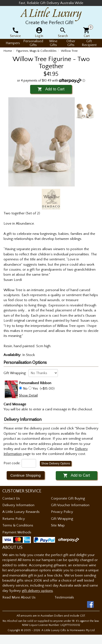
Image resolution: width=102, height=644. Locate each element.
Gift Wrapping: (15, 373)
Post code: (12, 463)
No (25, 389)
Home (8, 51)
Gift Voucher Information (70, 505)
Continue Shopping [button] (26, 475)
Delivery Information (18, 505)
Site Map (58, 525)
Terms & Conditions (18, 525)
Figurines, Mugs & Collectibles (36, 51)
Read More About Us (19, 597)
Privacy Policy (62, 512)
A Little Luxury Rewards (21, 512)
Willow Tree (69, 51)
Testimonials (64, 597)
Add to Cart (51, 89)
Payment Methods (17, 532)
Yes (35, 389)
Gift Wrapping (62, 519)
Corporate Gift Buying (68, 498)
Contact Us (11, 498)
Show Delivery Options (56, 464)
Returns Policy (14, 519)
